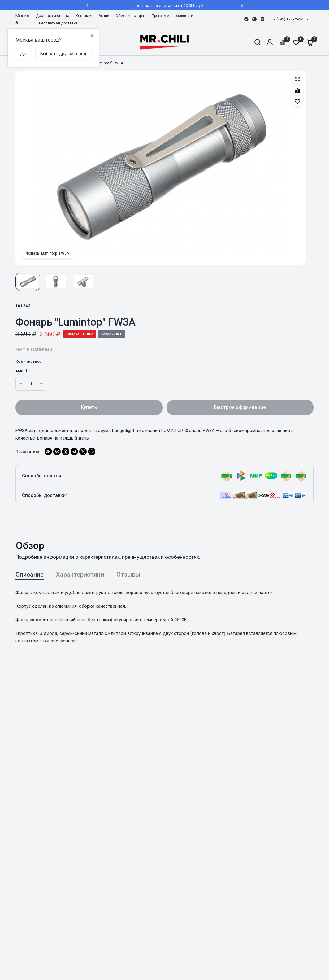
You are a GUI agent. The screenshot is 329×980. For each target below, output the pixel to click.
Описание (30, 575)
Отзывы (128, 575)
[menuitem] (54, 16)
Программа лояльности (172, 16)
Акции (104, 16)
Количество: (28, 361)
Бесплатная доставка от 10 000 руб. (165, 5)
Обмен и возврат (130, 16)
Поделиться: (28, 451)
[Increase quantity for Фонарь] (21, 384)
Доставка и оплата (53, 16)
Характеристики (80, 575)
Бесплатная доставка (58, 23)
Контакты (84, 16)
